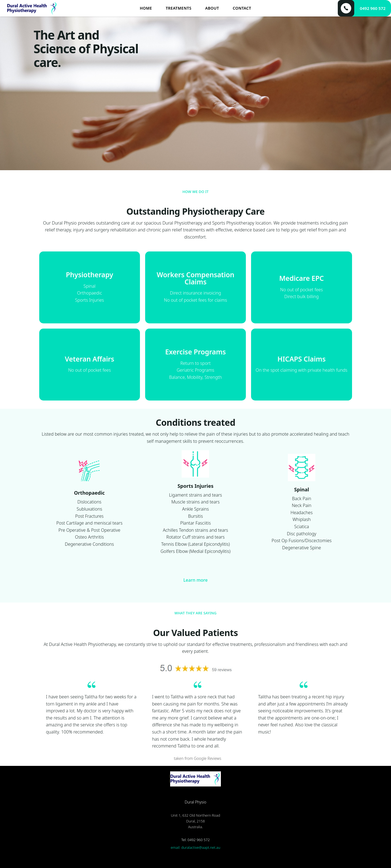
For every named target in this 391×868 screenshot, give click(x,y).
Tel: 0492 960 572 (196, 840)
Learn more (195, 580)
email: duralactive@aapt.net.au (195, 847)
